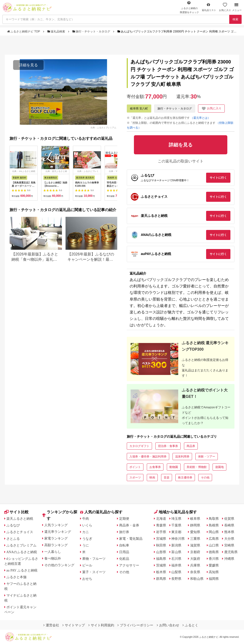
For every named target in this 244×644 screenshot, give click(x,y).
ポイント (135, 467)
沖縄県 (229, 559)
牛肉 (86, 519)
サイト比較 (16, 512)
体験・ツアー (207, 457)
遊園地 (219, 467)
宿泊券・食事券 (168, 446)
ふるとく (190, 625)
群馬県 (161, 579)
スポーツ (135, 478)
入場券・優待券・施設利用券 (148, 457)
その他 (205, 478)
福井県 (176, 565)
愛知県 (195, 532)
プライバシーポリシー (135, 625)
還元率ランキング (58, 532)
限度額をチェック (189, 7)
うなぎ (87, 539)
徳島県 (214, 552)
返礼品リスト (209, 7)
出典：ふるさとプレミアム (103, 127)
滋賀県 (195, 545)
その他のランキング (59, 565)
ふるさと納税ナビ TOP (24, 31)
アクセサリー (129, 565)
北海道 (161, 519)
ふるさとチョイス (20, 532)
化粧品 (124, 559)
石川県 (176, 559)
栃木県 (161, 572)
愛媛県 (214, 565)
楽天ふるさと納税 (20, 519)
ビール (87, 565)
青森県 (161, 525)
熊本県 (229, 532)
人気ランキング (56, 525)
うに (86, 545)
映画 (152, 478)
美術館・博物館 (197, 467)
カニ (86, 532)
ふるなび (13, 525)
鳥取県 (214, 519)
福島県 (161, 559)
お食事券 (155, 467)
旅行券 (124, 532)
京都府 (195, 552)
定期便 (124, 519)
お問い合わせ (168, 625)
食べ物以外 (53, 558)
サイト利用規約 (101, 625)
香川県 (214, 559)
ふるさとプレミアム (21, 545)
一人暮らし (53, 552)
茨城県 (161, 565)
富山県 (176, 552)
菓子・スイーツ (94, 572)
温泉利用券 (182, 457)
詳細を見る (28, 65)
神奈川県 (178, 539)
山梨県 (176, 572)
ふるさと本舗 (16, 577)
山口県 (214, 545)
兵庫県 (195, 565)
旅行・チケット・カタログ (92, 31)
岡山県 (214, 532)
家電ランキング (56, 538)
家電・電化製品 (131, 539)
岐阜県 (195, 519)
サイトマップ (74, 625)
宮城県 (161, 539)
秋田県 (161, 545)
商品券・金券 (129, 525)
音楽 (167, 478)
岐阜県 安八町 (139, 109)
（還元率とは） (200, 118)
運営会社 (51, 625)
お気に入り (225, 7)
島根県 (214, 525)
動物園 (174, 467)
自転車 (124, 545)
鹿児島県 (231, 552)
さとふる (13, 539)
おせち (87, 579)
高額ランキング (56, 545)
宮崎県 (229, 545)
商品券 (191, 446)
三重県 (195, 539)
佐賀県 (229, 519)
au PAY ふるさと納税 (22, 570)
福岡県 (214, 579)
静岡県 (195, 525)
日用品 (124, 552)
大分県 (229, 539)
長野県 (176, 579)
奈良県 (195, 572)
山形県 (161, 552)
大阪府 (195, 559)
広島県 (214, 539)
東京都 (176, 532)
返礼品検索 (57, 31)
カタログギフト (139, 446)
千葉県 (176, 525)
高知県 (214, 572)
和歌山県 (197, 579)
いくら (87, 525)
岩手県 (161, 532)
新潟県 (176, 545)
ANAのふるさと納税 (22, 552)
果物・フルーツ (94, 559)
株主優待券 (185, 478)
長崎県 (229, 525)
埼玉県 (176, 519)
